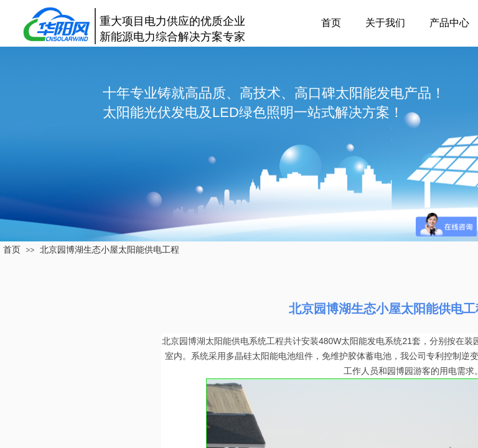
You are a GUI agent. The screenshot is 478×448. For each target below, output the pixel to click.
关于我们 (385, 23)
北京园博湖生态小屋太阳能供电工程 (110, 250)
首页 (331, 23)
